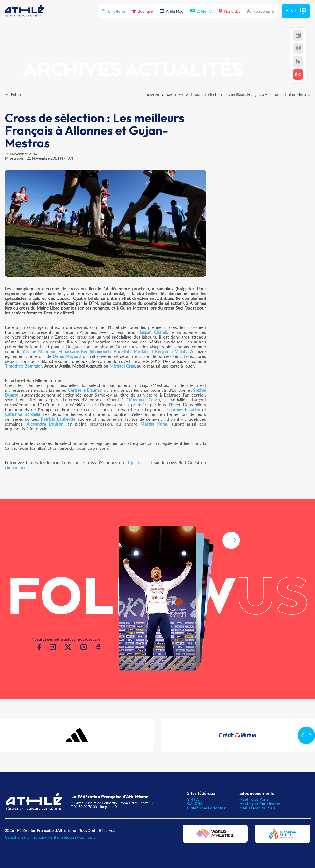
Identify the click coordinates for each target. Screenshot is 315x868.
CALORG (195, 804)
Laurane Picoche (184, 409)
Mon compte (260, 11)
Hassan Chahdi (152, 332)
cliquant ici (136, 462)
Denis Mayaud (67, 356)
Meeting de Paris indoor (260, 804)
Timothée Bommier (23, 366)
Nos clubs (229, 11)
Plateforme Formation (207, 808)
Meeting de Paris (254, 799)
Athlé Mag (172, 11)
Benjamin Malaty (171, 351)
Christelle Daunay (85, 390)
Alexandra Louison (45, 424)
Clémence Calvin (143, 400)
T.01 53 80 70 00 (84, 807)
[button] (235, 548)
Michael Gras (122, 366)
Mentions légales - (63, 837)
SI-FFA (193, 799)
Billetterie (114, 11)
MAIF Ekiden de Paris (257, 808)
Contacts (87, 837)
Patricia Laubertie (58, 419)
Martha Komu (154, 424)
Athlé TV (201, 11)
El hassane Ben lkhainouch (85, 351)
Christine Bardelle (23, 414)
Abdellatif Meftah (131, 351)
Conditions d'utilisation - (26, 837)
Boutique (142, 11)
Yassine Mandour (39, 351)
